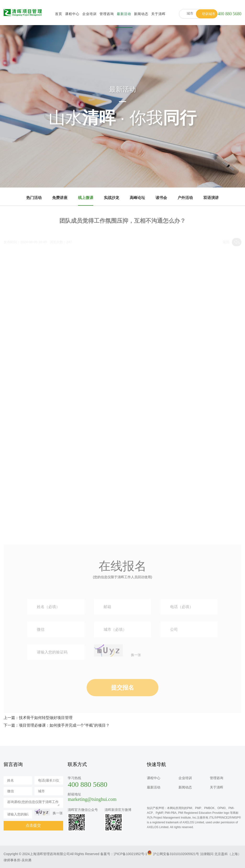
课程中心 (72, 14)
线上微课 (86, 198)
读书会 (161, 198)
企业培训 (89, 14)
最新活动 (124, 14)
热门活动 (34, 198)
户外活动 (185, 198)
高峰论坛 (137, 198)
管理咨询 (107, 14)
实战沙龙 (111, 198)
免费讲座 (60, 198)
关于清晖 (158, 14)
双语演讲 (211, 198)
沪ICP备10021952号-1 (130, 854)
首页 (59, 14)
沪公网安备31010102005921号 (176, 854)
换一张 (136, 671)
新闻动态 (141, 14)
